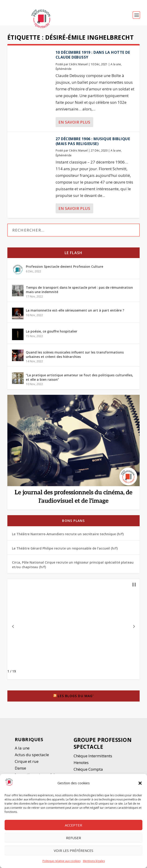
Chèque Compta (88, 769)
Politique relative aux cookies (61, 862)
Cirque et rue (27, 761)
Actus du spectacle (32, 755)
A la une (116, 64)
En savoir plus (74, 122)
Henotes (81, 762)
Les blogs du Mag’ (76, 696)
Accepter (73, 826)
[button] (140, 784)
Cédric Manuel (78, 64)
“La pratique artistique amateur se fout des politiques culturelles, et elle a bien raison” (79, 377)
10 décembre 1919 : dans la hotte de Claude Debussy (93, 55)
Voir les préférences (73, 851)
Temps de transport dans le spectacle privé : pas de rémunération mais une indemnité (79, 290)
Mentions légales (94, 862)
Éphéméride (64, 69)
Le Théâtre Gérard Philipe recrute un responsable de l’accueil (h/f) (65, 548)
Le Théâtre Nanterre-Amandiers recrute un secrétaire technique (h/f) (68, 534)
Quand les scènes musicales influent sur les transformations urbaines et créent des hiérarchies (75, 354)
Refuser (73, 838)
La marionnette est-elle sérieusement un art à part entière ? (75, 310)
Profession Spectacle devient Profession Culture (64, 266)
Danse (21, 768)
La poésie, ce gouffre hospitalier (52, 331)
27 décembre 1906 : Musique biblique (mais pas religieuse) (93, 141)
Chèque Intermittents (93, 756)
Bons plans (73, 521)
